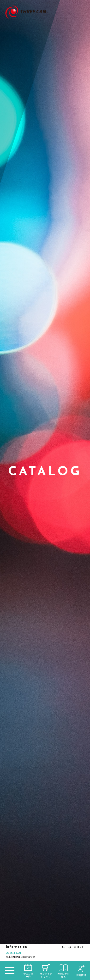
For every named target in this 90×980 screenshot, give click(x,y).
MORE (79, 947)
